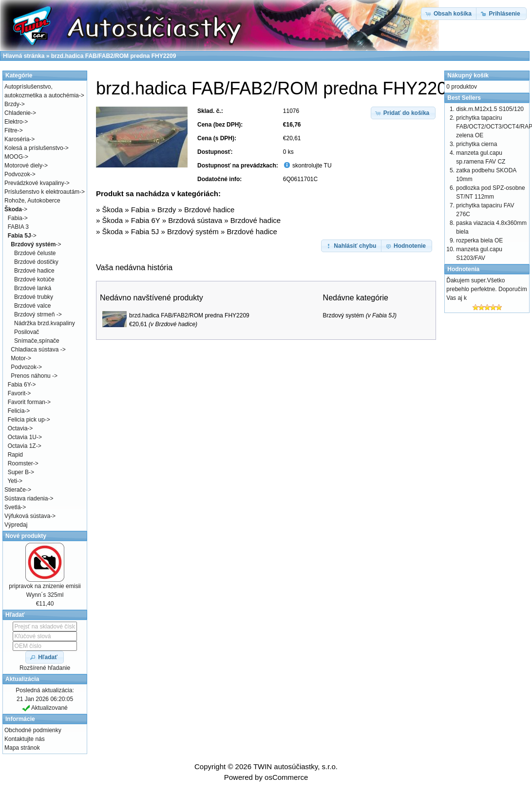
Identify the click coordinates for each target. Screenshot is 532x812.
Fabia (140, 210)
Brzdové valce (32, 306)
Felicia (16, 411)
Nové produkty (26, 536)
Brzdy (167, 210)
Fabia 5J (145, 231)
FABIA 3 (18, 227)
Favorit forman (27, 402)
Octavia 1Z (22, 446)
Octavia (18, 428)
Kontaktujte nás (25, 739)
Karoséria (17, 139)
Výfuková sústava (27, 516)
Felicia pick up (26, 420)
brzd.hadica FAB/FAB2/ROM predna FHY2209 (189, 315)
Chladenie (18, 113)
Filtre (11, 130)
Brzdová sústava (195, 220)
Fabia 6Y (146, 220)
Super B (18, 472)
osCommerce (286, 777)
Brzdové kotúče (34, 279)
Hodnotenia (463, 269)
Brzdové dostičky (36, 262)
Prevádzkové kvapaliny (34, 183)
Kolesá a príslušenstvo (34, 148)
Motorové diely (23, 166)
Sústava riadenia (26, 498)
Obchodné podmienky (33, 730)
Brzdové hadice (209, 210)
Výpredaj (16, 525)
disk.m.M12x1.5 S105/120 (490, 109)
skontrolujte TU (311, 166)
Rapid (15, 455)
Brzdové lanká (33, 288)
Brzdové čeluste (35, 253)
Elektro (13, 122)
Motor (18, 358)
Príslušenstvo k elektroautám (42, 192)
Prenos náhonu (31, 376)
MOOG (14, 157)
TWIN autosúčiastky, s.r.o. (295, 766)
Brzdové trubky (34, 297)
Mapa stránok (22, 748)
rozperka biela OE (479, 240)
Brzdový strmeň (35, 314)
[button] (403, 113)
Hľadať (15, 615)
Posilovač (27, 332)
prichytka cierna (476, 144)
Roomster (20, 463)
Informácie (20, 719)
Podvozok (17, 174)
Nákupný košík (468, 75)
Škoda (113, 210)
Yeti (12, 481)
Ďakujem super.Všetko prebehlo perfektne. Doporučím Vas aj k (486, 289)
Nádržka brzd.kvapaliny (45, 323)
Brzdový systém (193, 231)
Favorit (17, 393)
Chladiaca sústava (35, 350)
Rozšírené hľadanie (45, 668)
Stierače (15, 490)
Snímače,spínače (37, 341)
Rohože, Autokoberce (32, 201)
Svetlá (12, 507)
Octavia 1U (22, 437)
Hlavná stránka (24, 56)
